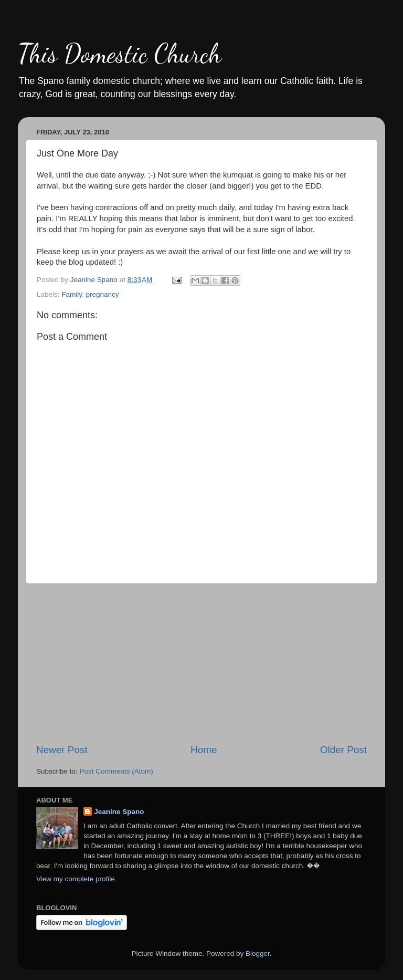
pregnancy (103, 294)
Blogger (258, 953)
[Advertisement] (201, 663)
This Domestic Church (120, 54)
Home (204, 750)
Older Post (343, 750)
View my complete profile (76, 879)
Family (72, 294)
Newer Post (62, 750)
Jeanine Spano (119, 812)
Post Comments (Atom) (116, 771)
